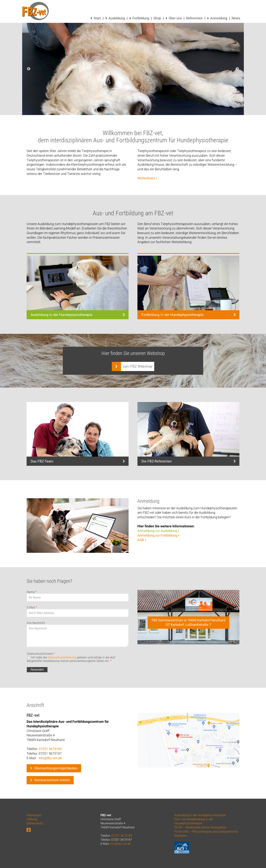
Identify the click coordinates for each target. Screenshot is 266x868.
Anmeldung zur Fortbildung (157, 535)
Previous (29, 69)
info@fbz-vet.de (50, 758)
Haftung (32, 819)
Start (97, 18)
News (236, 18)
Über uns (175, 18)
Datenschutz (35, 823)
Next (237, 69)
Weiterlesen (146, 178)
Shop (157, 18)
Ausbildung (117, 18)
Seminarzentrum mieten (52, 780)
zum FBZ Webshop (138, 366)
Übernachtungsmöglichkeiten (56, 768)
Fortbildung (141, 18)
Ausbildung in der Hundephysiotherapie (200, 815)
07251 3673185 (50, 749)
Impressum (34, 815)
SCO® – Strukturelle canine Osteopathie (200, 827)
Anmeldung (219, 18)
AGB (141, 540)
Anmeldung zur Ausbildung (157, 531)
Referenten (194, 18)
